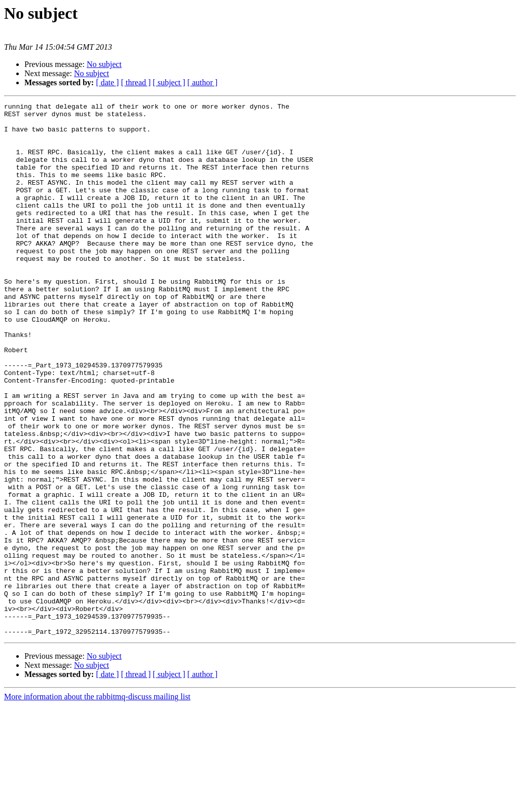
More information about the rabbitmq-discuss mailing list (97, 803)
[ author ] (203, 82)
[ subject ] (169, 82)
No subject (104, 64)
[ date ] (107, 82)
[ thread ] (136, 82)
